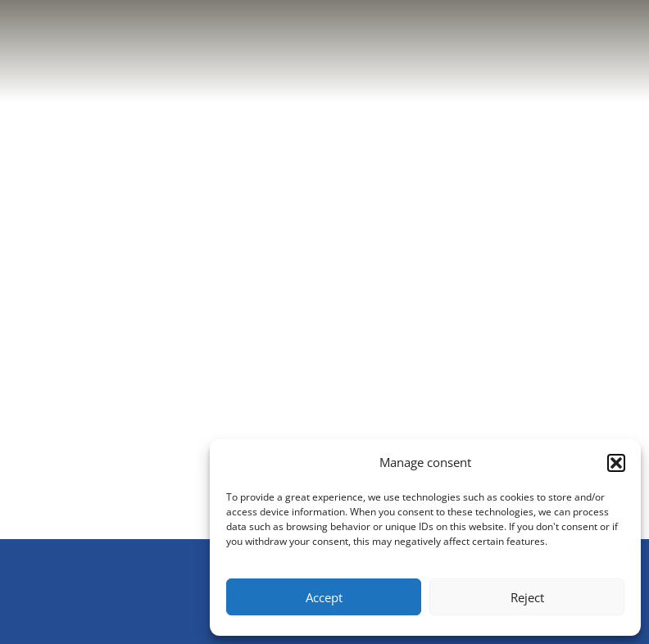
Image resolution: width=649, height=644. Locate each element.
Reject (527, 597)
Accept (324, 597)
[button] (616, 463)
